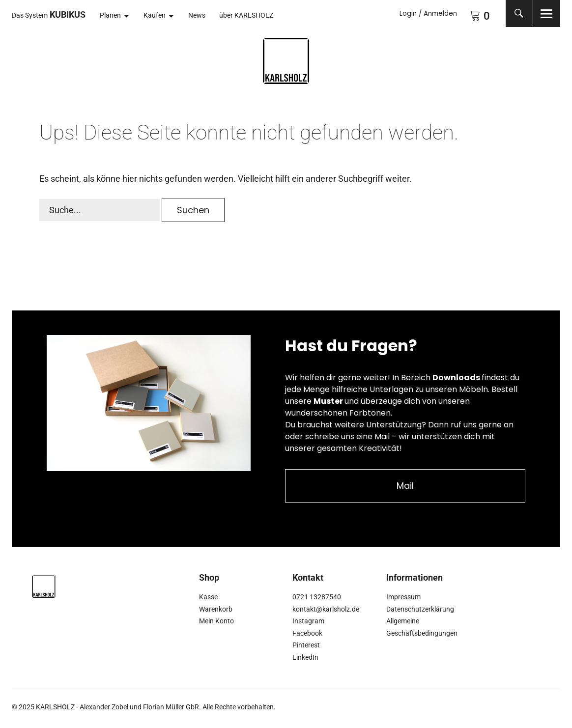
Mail (405, 486)
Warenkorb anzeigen (469, 14)
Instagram (308, 621)
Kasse (208, 597)
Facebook (307, 633)
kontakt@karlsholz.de (326, 609)
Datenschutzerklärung (420, 609)
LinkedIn (305, 657)
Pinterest (306, 645)
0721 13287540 (317, 597)
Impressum (403, 597)
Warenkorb (216, 609)
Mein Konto (216, 621)
